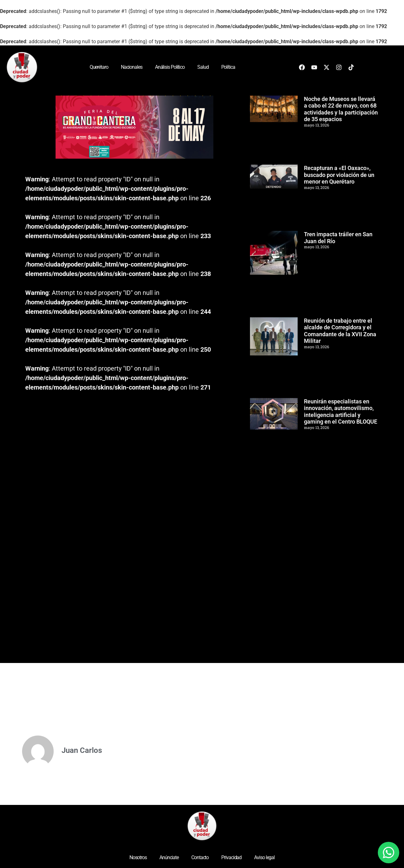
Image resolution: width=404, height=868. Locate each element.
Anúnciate (169, 857)
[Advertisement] (297, 562)
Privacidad (231, 857)
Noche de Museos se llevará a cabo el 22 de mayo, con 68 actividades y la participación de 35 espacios (341, 109)
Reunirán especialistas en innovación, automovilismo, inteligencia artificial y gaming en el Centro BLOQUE (341, 412)
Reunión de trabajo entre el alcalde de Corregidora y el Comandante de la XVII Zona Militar (340, 331)
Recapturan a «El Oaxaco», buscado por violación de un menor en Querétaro (339, 175)
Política (228, 67)
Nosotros (138, 857)
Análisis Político (170, 67)
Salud (203, 67)
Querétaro (99, 67)
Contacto (200, 857)
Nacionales (132, 67)
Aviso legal (264, 857)
